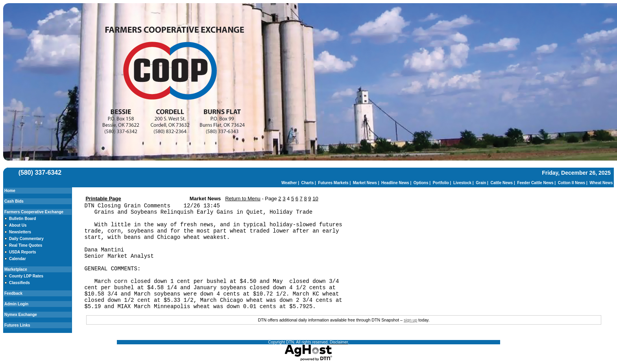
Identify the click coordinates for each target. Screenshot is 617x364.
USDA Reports (23, 252)
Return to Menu (243, 199)
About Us (18, 225)
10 (315, 199)
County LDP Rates (26, 276)
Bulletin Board (22, 219)
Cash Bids (14, 201)
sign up (410, 320)
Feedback (13, 293)
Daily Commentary (26, 239)
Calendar (18, 259)
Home (10, 191)
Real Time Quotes (26, 245)
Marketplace (16, 269)
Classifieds (19, 283)
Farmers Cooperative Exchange (34, 212)
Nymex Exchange (21, 315)
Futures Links (17, 325)
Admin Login (16, 304)
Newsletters (20, 232)
